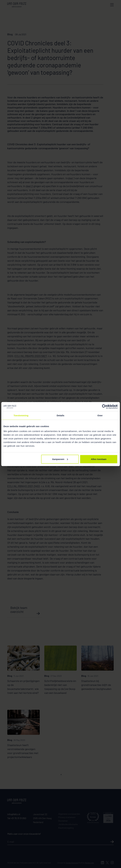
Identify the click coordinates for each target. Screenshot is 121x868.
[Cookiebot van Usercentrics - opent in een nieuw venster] (104, 407)
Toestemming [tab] (21, 415)
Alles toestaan (99, 459)
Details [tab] (61, 415)
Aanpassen (60, 459)
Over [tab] (100, 415)
